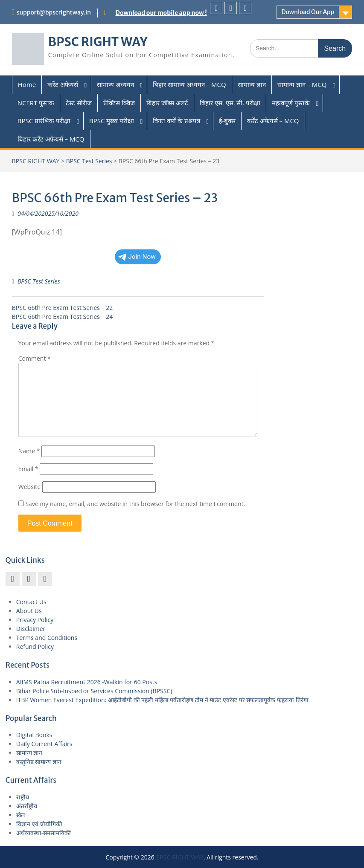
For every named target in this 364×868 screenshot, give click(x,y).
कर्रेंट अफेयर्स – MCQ (273, 121)
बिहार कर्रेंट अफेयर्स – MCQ (51, 139)
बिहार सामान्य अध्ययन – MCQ (189, 84)
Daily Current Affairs (44, 744)
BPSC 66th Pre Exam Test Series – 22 (62, 308)
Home (27, 84)
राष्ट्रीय (23, 797)
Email (28, 469)
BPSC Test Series (89, 161)
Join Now (137, 257)
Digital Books (34, 735)
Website (29, 487)
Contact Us (31, 602)
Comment (35, 358)
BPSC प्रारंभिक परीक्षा (44, 121)
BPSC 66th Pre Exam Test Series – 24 (62, 317)
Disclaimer (31, 629)
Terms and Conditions (47, 638)
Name (29, 451)
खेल (20, 815)
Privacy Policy (35, 620)
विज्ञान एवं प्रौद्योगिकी (39, 824)
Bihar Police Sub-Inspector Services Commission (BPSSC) (94, 691)
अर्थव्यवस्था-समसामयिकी (44, 833)
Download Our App (308, 12)
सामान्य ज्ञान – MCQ (302, 84)
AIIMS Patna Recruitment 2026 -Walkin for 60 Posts (87, 682)
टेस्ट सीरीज (79, 103)
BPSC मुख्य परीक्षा (112, 121)
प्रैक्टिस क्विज (119, 103)
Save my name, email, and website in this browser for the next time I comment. (135, 504)
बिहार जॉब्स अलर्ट (167, 103)
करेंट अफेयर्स (63, 84)
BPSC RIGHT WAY (98, 42)
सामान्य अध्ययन (115, 84)
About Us (29, 611)
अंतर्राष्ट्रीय (27, 806)
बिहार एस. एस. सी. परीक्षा (230, 103)
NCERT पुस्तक (36, 103)
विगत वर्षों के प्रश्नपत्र (176, 121)
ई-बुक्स (227, 121)
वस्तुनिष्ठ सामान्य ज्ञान (39, 762)
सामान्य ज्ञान (252, 84)
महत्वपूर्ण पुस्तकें (291, 103)
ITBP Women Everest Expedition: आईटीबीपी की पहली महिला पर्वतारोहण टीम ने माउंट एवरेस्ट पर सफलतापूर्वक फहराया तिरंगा (162, 700)
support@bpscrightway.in (54, 12)
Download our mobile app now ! (161, 13)
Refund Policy (35, 647)
